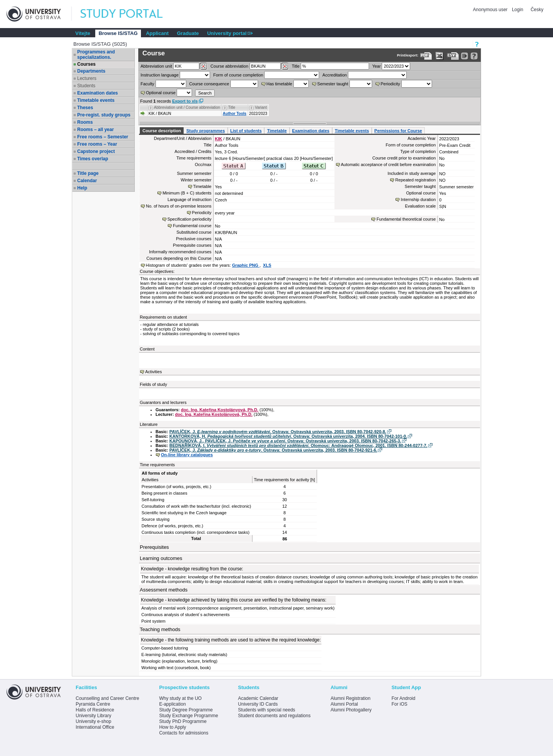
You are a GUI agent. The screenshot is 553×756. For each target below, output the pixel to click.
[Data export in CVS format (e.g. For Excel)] (453, 56)
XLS (267, 265)
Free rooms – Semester (103, 137)
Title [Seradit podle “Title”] (232, 107)
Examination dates (98, 93)
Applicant (157, 33)
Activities (153, 372)
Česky (537, 10)
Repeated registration (415, 180)
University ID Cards (258, 704)
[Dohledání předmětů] (285, 66)
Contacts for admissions (184, 733)
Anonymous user (491, 10)
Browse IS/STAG (118, 33)
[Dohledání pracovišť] (203, 66)
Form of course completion (238, 75)
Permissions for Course (398, 131)
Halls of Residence (95, 710)
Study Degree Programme (186, 710)
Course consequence (209, 84)
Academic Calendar (258, 698)
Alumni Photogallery (351, 710)
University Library (94, 716)
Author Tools (234, 114)
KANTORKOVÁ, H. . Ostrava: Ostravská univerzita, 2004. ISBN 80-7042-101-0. (288, 436)
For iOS (399, 704)
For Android (403, 698)
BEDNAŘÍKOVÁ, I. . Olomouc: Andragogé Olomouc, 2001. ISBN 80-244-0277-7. (298, 445)
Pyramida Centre (93, 704)
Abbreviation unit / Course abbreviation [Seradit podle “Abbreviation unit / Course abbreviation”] (187, 107)
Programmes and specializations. (96, 55)
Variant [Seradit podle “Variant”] (261, 107)
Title (296, 66)
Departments (91, 71)
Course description (162, 131)
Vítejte (83, 33)
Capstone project (96, 151)
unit (156, 66)
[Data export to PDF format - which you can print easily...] (426, 56)
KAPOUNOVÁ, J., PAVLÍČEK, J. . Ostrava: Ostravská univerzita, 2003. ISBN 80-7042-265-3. (285, 441)
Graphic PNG (246, 265)
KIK (219, 139)
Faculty (147, 84)
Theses (85, 108)
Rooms (85, 122)
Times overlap (93, 159)
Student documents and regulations (274, 716)
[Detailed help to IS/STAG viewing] (474, 56)
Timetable (277, 131)
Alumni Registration (351, 698)
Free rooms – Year (97, 144)
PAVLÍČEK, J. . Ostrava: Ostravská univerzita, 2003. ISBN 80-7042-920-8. (278, 432)
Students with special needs (267, 710)
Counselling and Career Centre (107, 698)
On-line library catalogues (187, 455)
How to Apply (172, 727)
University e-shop (94, 721)
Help (82, 188)
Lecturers (87, 78)
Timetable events (96, 100)
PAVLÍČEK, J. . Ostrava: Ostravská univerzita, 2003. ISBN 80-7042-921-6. (273, 450)
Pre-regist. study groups (104, 115)
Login (517, 10)
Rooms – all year (95, 130)
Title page (88, 173)
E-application (172, 704)
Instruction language (160, 75)
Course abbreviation (229, 66)
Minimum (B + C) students (187, 193)
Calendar (87, 181)
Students (86, 86)
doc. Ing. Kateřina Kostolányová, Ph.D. (220, 410)
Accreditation (335, 75)
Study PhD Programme (183, 721)
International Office (95, 727)
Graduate (188, 33)
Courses (86, 64)
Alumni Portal (344, 704)
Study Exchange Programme (188, 716)
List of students (246, 131)
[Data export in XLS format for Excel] (440, 56)
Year (376, 66)
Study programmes (205, 131)
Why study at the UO (180, 698)
